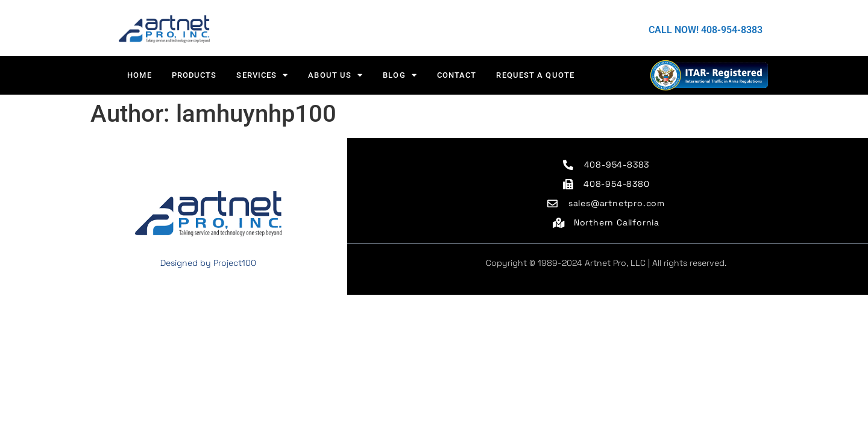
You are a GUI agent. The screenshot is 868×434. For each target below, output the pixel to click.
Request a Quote (535, 75)
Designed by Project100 (208, 263)
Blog (400, 75)
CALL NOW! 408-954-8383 (706, 30)
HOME (139, 75)
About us (335, 75)
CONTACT (457, 75)
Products (194, 75)
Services (262, 75)
